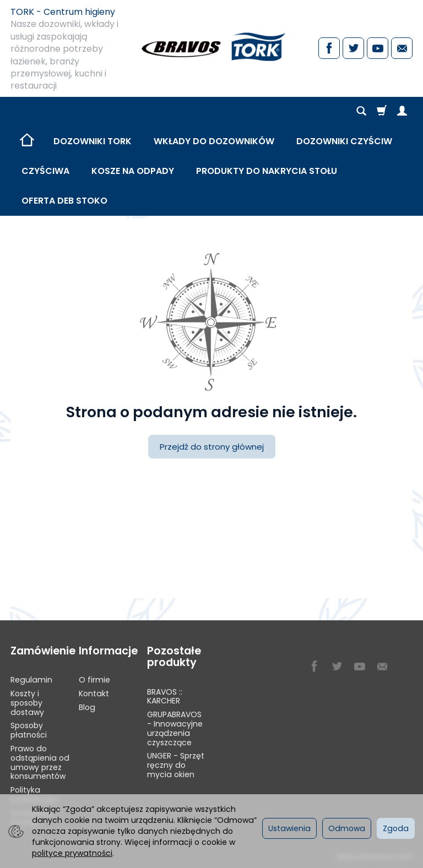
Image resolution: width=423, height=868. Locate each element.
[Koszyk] (382, 112)
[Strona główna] (211, 47)
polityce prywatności (72, 853)
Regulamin (31, 680)
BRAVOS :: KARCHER (165, 697)
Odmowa (347, 828)
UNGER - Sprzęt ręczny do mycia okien (176, 765)
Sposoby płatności (29, 730)
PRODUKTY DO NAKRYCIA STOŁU (267, 171)
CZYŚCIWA (45, 171)
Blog (87, 707)
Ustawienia (289, 828)
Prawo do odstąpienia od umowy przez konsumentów (40, 762)
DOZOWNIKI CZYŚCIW (344, 141)
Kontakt (94, 694)
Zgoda (396, 828)
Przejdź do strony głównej (212, 447)
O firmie (94, 680)
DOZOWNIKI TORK (93, 141)
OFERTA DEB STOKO (64, 201)
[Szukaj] (361, 112)
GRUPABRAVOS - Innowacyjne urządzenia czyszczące (175, 728)
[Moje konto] (402, 112)
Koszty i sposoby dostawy (27, 703)
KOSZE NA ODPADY (133, 171)
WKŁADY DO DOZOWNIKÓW (214, 141)
